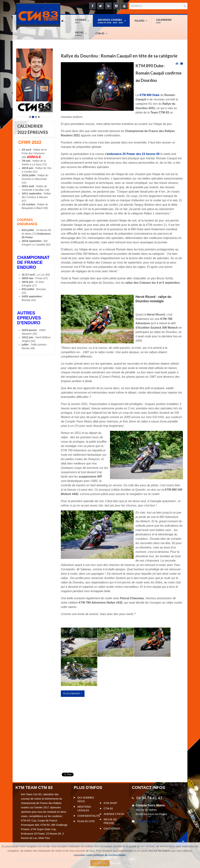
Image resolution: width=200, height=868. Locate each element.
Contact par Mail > (147, 821)
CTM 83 (100, 34)
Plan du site (86, 821)
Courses (81, 21)
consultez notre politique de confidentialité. (100, 855)
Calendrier (164, 21)
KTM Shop (110, 803)
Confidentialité (89, 816)
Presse (79, 34)
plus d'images (72, 694)
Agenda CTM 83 (114, 814)
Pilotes (140, 21)
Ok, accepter (100, 863)
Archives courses (110, 21)
